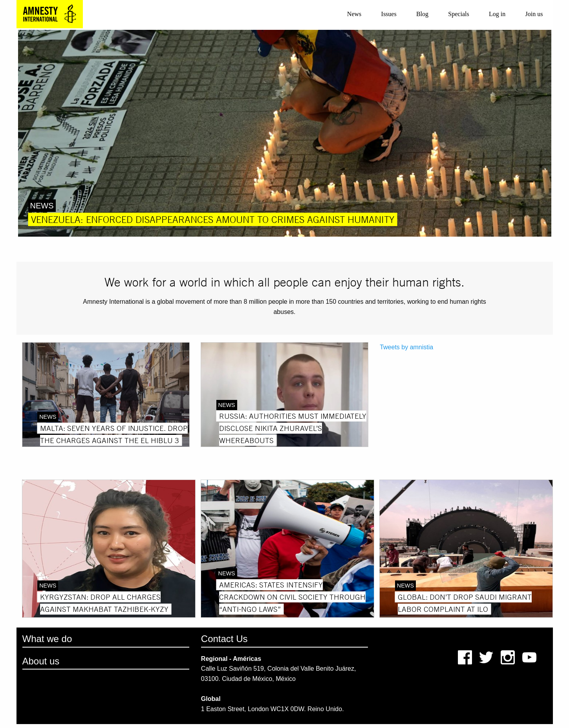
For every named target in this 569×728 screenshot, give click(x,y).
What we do (47, 639)
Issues (389, 14)
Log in (497, 14)
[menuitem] (354, 14)
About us (41, 661)
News (354, 14)
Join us (534, 14)
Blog (422, 14)
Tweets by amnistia (406, 347)
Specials (458, 14)
